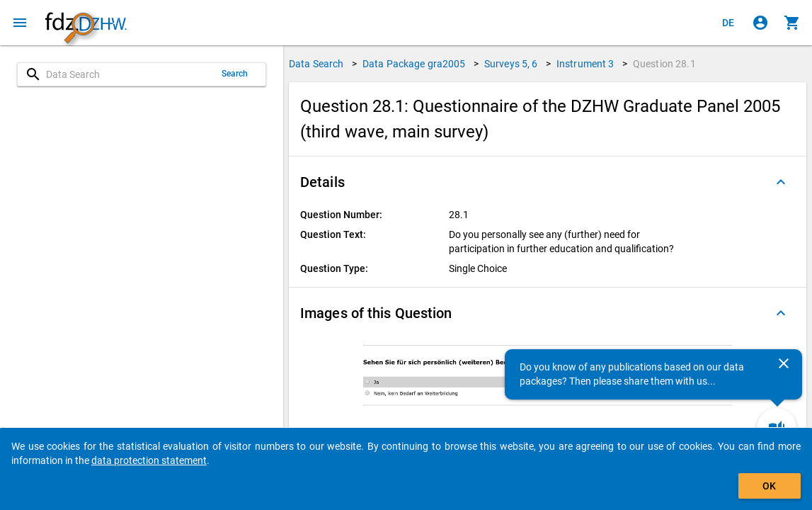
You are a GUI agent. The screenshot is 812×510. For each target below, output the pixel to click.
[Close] (784, 363)
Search (235, 74)
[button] (548, 182)
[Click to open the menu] (20, 23)
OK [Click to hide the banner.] (769, 486)
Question (664, 64)
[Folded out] (781, 182)
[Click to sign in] (760, 23)
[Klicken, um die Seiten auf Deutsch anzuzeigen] (728, 23)
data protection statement (149, 460)
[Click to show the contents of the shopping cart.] (792, 23)
